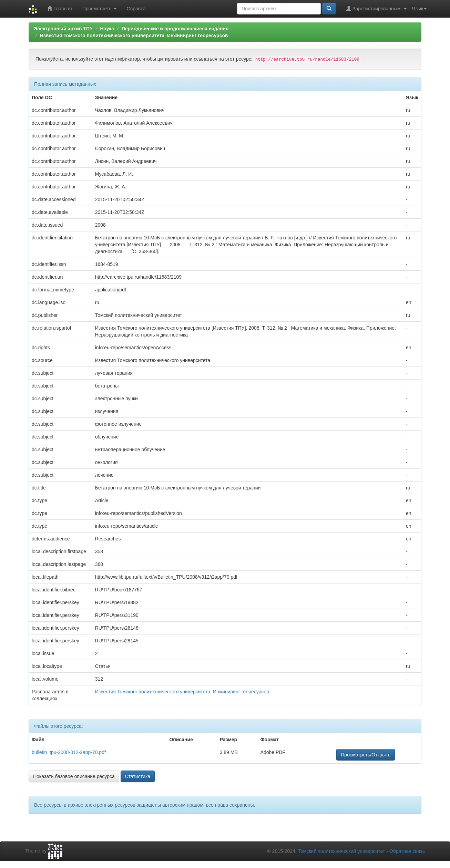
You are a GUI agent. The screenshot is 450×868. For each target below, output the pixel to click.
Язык (419, 9)
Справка (136, 9)
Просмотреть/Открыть (366, 755)
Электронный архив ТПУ (63, 29)
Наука (107, 29)
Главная (59, 8)
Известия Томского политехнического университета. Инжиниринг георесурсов (134, 35)
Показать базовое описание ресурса (74, 776)
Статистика (138, 776)
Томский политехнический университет (342, 851)
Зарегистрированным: (376, 8)
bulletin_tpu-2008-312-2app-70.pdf (69, 752)
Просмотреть (99, 9)
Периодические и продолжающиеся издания (175, 29)
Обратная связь (407, 851)
